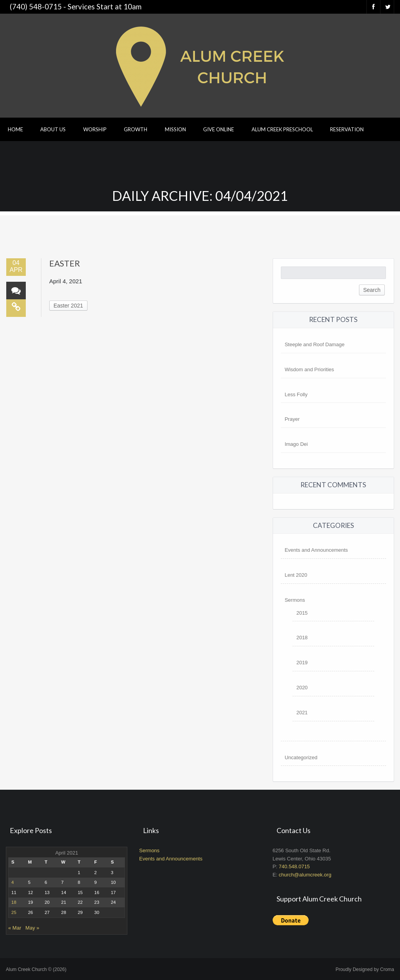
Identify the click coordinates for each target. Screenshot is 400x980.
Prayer (292, 419)
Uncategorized (301, 757)
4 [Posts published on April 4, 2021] (12, 882)
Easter (65, 263)
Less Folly (296, 394)
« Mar (15, 928)
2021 (302, 713)
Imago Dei (296, 444)
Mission (175, 129)
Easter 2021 (68, 306)
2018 (302, 638)
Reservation (347, 129)
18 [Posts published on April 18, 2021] (14, 902)
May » (32, 928)
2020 (302, 688)
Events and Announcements (316, 550)
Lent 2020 (296, 575)
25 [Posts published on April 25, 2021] (14, 912)
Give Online (219, 129)
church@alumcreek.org (305, 875)
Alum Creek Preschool (282, 129)
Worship (95, 129)
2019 (302, 663)
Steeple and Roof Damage (315, 344)
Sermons (295, 600)
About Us (53, 129)
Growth (136, 129)
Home (15, 129)
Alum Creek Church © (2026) (36, 969)
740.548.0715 (295, 866)
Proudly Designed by (365, 969)
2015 (302, 613)
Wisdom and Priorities (309, 369)
